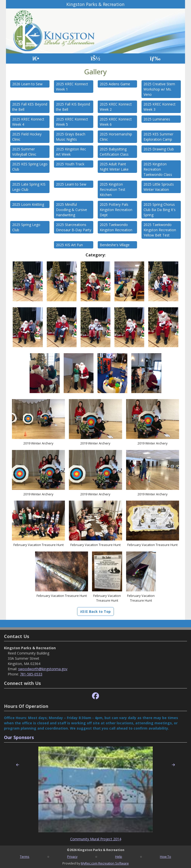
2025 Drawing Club (159, 149)
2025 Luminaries (157, 119)
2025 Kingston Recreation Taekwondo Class (158, 169)
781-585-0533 (31, 674)
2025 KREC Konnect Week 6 (116, 122)
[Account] (95, 58)
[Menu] (155, 58)
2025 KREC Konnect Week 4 (28, 122)
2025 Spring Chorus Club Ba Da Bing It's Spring (160, 210)
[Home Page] (36, 58)
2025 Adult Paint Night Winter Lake (114, 167)
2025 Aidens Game (115, 84)
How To (166, 857)
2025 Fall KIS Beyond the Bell (73, 107)
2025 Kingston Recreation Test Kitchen (113, 189)
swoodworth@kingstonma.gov (43, 669)
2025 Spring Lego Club (26, 227)
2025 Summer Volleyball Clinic (24, 152)
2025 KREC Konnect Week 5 (72, 122)
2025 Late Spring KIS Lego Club (29, 187)
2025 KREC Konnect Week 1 (72, 87)
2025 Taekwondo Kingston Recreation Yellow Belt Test (160, 230)
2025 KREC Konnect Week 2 (116, 107)
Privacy (72, 857)
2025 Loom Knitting (28, 204)
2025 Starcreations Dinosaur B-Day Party (74, 227)
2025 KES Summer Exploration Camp (158, 137)
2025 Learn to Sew (71, 184)
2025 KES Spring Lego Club (30, 167)
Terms (25, 857)
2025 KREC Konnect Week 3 (160, 107)
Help (119, 857)
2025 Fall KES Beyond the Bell (30, 107)
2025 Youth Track (70, 164)
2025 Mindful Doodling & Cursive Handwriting (72, 210)
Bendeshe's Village (115, 245)
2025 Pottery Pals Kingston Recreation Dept (116, 210)
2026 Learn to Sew (27, 84)
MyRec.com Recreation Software (105, 863)
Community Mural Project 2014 (96, 839)
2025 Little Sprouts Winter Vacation (159, 187)
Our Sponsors (19, 737)
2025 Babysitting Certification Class (114, 152)
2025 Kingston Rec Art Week (71, 152)
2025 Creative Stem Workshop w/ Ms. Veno (159, 89)
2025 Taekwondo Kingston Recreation (116, 227)
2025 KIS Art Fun (69, 245)
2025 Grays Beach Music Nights (71, 137)
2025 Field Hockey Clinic (27, 137)
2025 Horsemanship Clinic (116, 137)
